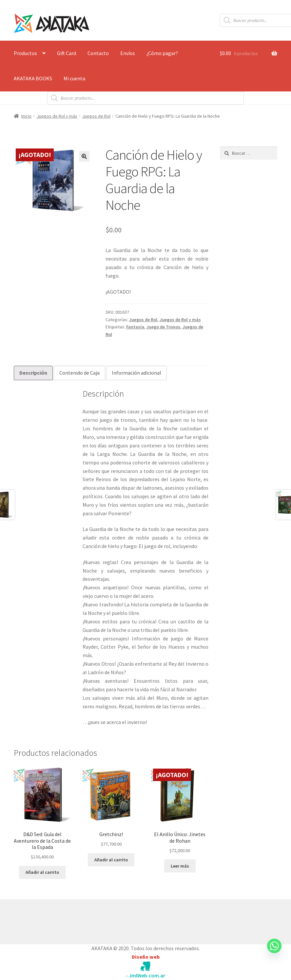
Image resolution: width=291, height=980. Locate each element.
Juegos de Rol (96, 116)
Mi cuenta (74, 78)
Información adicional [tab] (136, 373)
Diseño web (146, 957)
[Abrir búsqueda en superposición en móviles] (145, 98)
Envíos (128, 53)
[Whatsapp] (274, 952)
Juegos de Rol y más (57, 116)
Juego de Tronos (163, 327)
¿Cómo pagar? (162, 53)
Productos (25, 53)
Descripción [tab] (33, 373)
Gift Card (67, 53)
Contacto (98, 53)
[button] (84, 156)
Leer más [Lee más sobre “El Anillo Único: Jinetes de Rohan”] (180, 866)
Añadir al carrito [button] (42, 872)
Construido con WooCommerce (49, 920)
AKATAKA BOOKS (33, 78)
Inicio (26, 116)
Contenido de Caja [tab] (79, 373)
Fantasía (135, 327)
